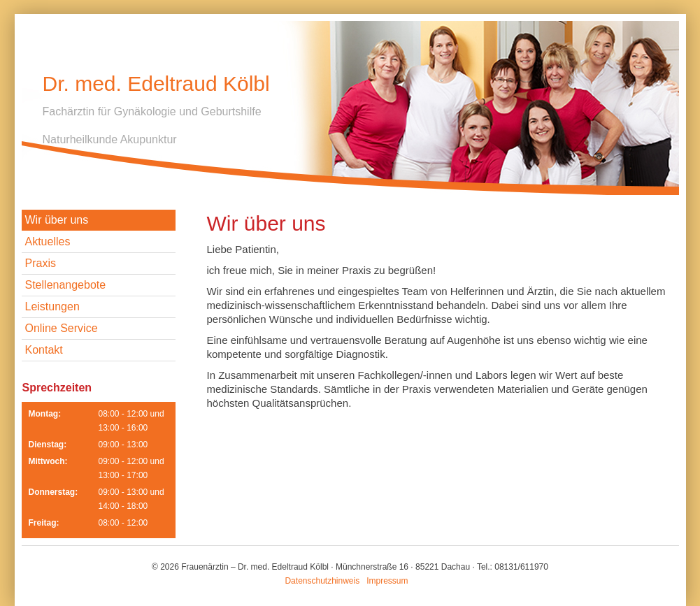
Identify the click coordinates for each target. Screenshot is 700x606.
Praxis (41, 263)
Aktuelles (48, 241)
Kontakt (44, 350)
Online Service (62, 328)
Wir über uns (57, 220)
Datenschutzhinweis (322, 581)
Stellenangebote (66, 285)
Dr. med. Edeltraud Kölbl (156, 84)
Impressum (387, 581)
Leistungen (52, 306)
